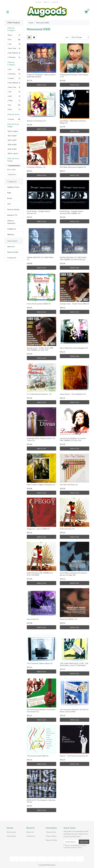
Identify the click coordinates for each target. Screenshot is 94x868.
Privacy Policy (51, 836)
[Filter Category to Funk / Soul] (14, 48)
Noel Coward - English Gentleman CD (41, 485)
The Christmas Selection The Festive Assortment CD (41, 711)
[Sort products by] (79, 37)
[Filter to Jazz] (14, 92)
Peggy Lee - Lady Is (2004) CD (38, 529)
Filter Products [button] (14, 23)
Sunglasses (12, 229)
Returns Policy (13, 252)
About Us (46, 2)
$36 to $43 (12, 149)
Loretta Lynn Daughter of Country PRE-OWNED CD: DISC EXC (73, 439)
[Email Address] (71, 842)
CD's (9, 204)
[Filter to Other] (14, 101)
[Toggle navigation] (8, 12)
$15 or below (13, 131)
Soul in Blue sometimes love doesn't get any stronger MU (73, 574)
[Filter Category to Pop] (14, 40)
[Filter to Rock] (14, 109)
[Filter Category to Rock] (14, 35)
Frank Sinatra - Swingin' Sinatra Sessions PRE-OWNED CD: (71, 212)
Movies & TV (12, 215)
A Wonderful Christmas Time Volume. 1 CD (74, 76)
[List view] (34, 37)
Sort (67, 37)
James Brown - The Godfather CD (73, 394)
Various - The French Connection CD (74, 756)
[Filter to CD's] (14, 70)
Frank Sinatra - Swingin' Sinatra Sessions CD (38, 212)
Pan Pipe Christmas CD (69, 485)
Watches (11, 234)
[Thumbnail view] (29, 37)
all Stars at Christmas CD (36, 121)
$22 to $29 (12, 140)
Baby (9, 193)
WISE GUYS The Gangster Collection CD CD (41, 801)
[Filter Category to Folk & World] (14, 53)
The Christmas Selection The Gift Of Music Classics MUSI (74, 711)
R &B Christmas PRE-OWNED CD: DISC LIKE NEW (40, 574)
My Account (11, 832)
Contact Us (55, 2)
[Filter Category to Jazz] (14, 44)
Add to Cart (41, 85)
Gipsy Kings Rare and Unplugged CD (74, 348)
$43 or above (13, 153)
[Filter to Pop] (14, 105)
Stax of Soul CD (33, 619)
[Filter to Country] (14, 78)
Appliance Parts (13, 187)
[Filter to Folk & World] (14, 83)
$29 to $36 (12, 145)
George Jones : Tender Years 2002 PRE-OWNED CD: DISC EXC (40, 349)
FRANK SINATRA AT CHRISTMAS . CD (40, 258)
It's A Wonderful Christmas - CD (39, 394)
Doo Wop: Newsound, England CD (73, 167)
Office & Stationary (11, 222)
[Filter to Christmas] (14, 74)
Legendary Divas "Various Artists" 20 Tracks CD (41, 439)
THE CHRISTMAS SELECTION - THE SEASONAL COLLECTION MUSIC (74, 664)
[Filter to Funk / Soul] (14, 87)
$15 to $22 (12, 136)
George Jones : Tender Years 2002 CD (75, 304)
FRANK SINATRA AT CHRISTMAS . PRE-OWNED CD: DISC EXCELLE (73, 258)
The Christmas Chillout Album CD (40, 663)
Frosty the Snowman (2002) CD (39, 304)
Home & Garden (13, 209)
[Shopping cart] (86, 12)
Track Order (11, 836)
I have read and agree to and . (75, 846)
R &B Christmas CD (67, 529)
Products (38, 2)
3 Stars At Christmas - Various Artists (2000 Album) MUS (41, 76)
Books (10, 198)
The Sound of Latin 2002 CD (38, 756)
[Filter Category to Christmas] (14, 57)
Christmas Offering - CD (36, 167)
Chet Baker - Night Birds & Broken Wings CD (73, 122)
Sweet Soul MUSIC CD (69, 619)
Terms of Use (51, 832)
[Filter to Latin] (14, 96)
